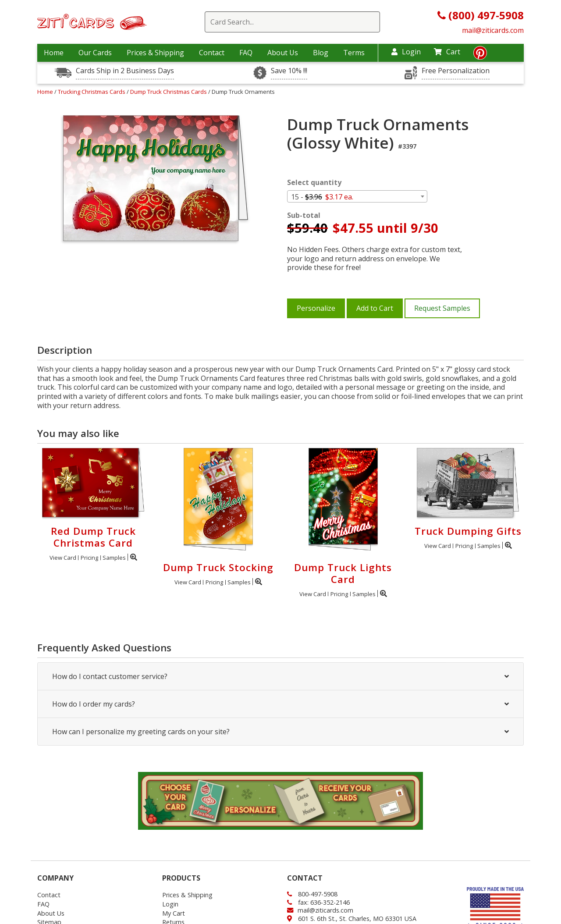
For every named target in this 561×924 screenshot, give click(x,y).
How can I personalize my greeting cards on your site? (280, 732)
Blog (321, 53)
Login (406, 52)
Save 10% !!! (289, 71)
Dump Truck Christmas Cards (169, 92)
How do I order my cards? (280, 704)
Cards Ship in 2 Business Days (125, 71)
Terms (354, 53)
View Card (63, 558)
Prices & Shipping (155, 53)
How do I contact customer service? (280, 676)
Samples (114, 558)
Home (54, 53)
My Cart (174, 913)
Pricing (89, 558)
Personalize (316, 308)
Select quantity (314, 183)
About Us (283, 53)
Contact (212, 53)
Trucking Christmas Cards (92, 92)
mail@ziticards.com (493, 30)
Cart (447, 52)
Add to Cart (375, 308)
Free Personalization (456, 71)
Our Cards (95, 53)
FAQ (246, 53)
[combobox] (357, 196)
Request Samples (442, 308)
